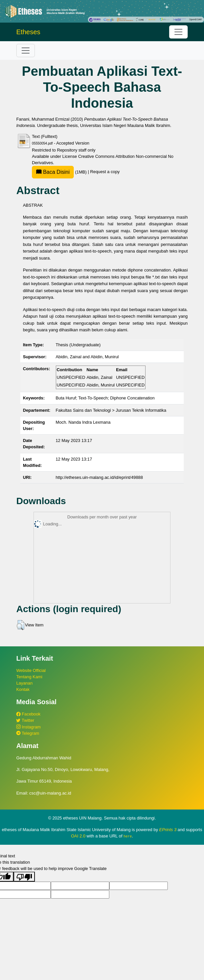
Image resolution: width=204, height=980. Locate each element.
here (128, 836)
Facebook (28, 714)
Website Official (31, 670)
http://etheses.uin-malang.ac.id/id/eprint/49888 (100, 477)
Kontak (23, 689)
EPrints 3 (168, 830)
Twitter (25, 720)
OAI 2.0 (78, 836)
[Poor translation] (24, 877)
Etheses (28, 32)
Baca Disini (53, 172)
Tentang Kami (29, 677)
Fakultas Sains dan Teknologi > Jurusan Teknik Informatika (111, 410)
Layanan (24, 683)
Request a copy (105, 172)
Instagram (28, 727)
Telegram (28, 733)
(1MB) (60, 172)
